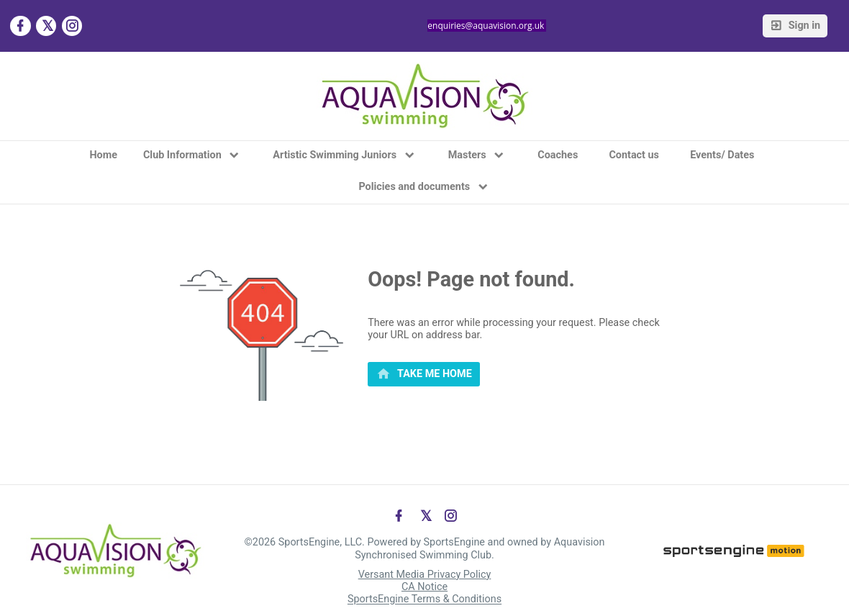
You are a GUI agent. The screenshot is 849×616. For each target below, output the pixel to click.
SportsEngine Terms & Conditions (424, 600)
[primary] (424, 374)
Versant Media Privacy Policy (425, 575)
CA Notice (424, 587)
